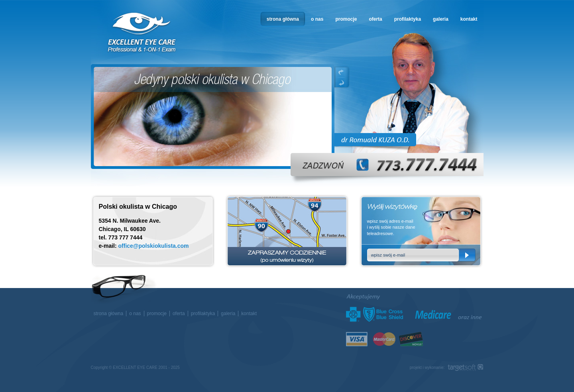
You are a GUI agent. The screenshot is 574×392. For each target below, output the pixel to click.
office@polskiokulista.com (154, 246)
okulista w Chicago (142, 32)
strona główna (283, 19)
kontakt (469, 19)
